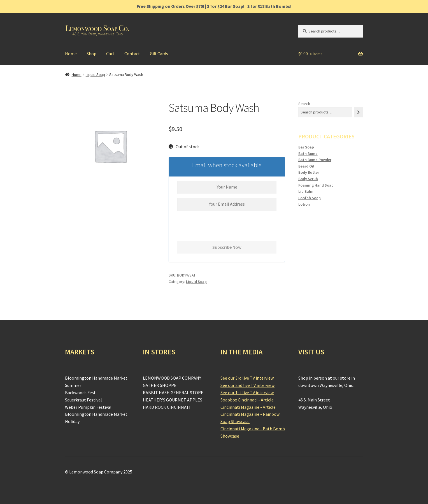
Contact (132, 54)
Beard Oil (306, 166)
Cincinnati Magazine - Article (248, 407)
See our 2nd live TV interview (247, 385)
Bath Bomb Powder (315, 160)
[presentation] (220, 230)
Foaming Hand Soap (316, 185)
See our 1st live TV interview (247, 392)
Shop (91, 54)
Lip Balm (306, 191)
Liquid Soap (95, 75)
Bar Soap (306, 147)
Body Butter (309, 172)
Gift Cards (159, 54)
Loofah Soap (310, 198)
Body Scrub (308, 179)
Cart (110, 54)
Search (304, 104)
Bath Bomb (308, 154)
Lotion (304, 204)
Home (71, 54)
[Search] (358, 112)
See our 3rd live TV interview (247, 378)
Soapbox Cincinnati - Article (247, 400)
